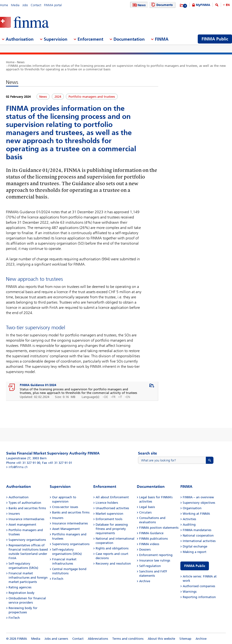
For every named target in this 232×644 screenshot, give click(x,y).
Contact (36, 5)
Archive (145, 581)
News (138, 5)
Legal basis (147, 507)
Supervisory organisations (27, 540)
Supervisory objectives (199, 503)
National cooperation (198, 535)
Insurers (14, 514)
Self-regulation (150, 566)
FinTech (14, 618)
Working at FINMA (196, 514)
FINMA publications (153, 539)
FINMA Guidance (151, 533)
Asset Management (66, 529)
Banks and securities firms (27, 508)
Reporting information (199, 597)
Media (15, 5)
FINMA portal (53, 5)
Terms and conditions (128, 639)
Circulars (145, 512)
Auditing (189, 525)
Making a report (195, 552)
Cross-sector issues (65, 507)
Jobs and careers (56, 639)
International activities (199, 541)
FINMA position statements (159, 528)
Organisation (192, 508)
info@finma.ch (18, 467)
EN (228, 5)
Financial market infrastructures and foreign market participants (28, 578)
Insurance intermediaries (26, 519)
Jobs (25, 5)
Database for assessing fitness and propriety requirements (112, 529)
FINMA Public (195, 566)
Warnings (190, 592)
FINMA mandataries (197, 530)
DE (106, 397)
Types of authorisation (25, 503)
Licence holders (107, 503)
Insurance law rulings (155, 560)
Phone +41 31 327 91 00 (23, 463)
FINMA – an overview (198, 497)
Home (4, 5)
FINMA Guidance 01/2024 (38, 385)
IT (121, 397)
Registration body (22, 593)
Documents (161, 5)
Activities (189, 519)
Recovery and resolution (113, 564)
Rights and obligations (112, 548)
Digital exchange (195, 546)
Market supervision (109, 514)
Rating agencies (20, 587)
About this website (161, 639)
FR (114, 397)
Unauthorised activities (112, 508)
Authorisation (19, 497)
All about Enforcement (112, 497)
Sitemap (185, 639)
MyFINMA (203, 5)
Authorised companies (199, 586)
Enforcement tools (109, 519)
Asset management (22, 525)
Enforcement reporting (156, 555)
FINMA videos (149, 544)
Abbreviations (98, 639)
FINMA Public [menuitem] (215, 39)
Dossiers (145, 550)
